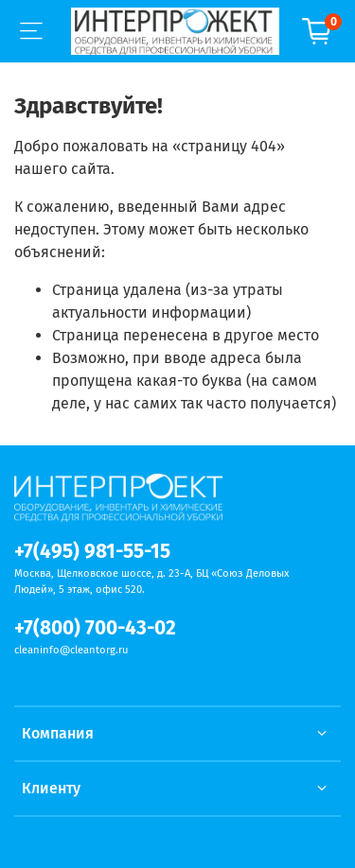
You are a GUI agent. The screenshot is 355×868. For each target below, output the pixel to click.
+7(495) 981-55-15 (92, 552)
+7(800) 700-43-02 (95, 628)
